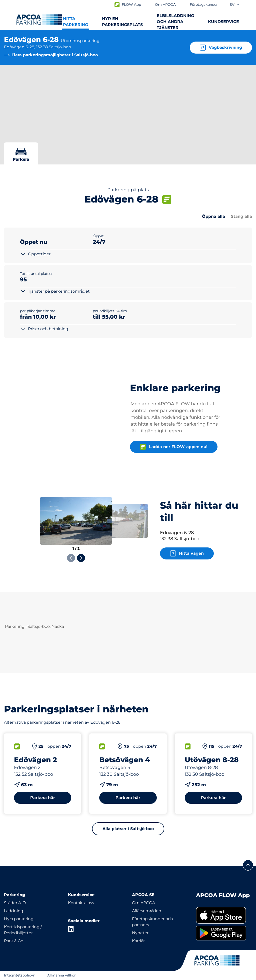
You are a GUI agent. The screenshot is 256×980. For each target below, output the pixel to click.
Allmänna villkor (61, 975)
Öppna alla (213, 216)
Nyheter (140, 933)
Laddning (14, 911)
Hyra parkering (19, 919)
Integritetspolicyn (20, 975)
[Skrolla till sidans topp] (248, 865)
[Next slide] (81, 558)
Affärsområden (147, 911)
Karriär (138, 941)
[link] (224, 915)
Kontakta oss (81, 903)
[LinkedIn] (71, 929)
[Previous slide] (71, 558)
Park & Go (14, 941)
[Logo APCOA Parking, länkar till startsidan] (39, 20)
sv (235, 5)
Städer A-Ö (15, 903)
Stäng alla (241, 216)
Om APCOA (143, 903)
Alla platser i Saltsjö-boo (128, 829)
